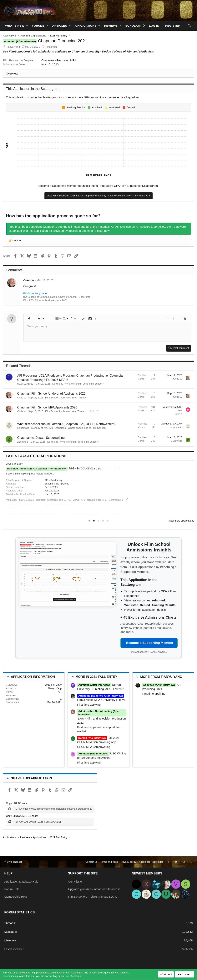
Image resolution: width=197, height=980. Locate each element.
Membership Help (16, 897)
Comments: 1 (113, 514)
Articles (60, 26)
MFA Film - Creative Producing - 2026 (64, 468)
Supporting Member (41, 227)
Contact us (91, 862)
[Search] (189, 26)
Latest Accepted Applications (36, 456)
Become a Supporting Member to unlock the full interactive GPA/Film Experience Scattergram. (99, 186)
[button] (27, 26)
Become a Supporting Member (150, 643)
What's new (15, 26)
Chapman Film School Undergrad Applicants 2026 (51, 394)
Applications (86, 26)
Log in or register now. (96, 231)
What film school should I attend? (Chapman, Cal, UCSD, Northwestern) (66, 424)
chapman (52, 47)
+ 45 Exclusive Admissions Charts (149, 617)
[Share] (124, 514)
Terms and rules (109, 862)
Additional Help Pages (151, 862)
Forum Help (12, 889)
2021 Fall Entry (53, 685)
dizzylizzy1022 (25, 384)
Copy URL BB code (17, 803)
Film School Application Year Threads (66, 398)
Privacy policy (128, 862)
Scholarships (137, 26)
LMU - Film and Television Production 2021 (102, 718)
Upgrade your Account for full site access (94, 889)
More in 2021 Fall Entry (96, 677)
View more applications (181, 521)
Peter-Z (178, 414)
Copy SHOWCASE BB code (22, 816)
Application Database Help (21, 881)
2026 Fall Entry (14, 464)
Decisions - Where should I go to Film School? (78, 384)
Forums (38, 26)
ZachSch (187, 949)
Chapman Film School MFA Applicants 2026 (47, 407)
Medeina (11, 514)
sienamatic (23, 428)
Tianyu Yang (13, 47)
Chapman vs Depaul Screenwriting (41, 438)
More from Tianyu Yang (161, 677)
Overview (12, 73)
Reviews (111, 26)
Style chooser (13, 862)
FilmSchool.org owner (35, 293)
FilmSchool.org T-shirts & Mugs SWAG (93, 897)
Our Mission (76, 881)
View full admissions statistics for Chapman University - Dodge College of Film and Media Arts (98, 196)
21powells (23, 442)
